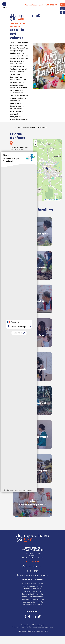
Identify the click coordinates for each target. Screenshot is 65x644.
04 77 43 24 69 (33, 562)
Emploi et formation (32, 589)
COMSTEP (45, 631)
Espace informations (33, 591)
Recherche (62, 5)
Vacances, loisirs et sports (32, 602)
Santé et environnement (32, 597)
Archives (26, 127)
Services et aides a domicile (32, 599)
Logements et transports (33, 594)
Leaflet (48, 200)
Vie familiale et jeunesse (33, 605)
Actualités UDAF (62, 12)
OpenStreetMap (57, 200)
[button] (47, 168)
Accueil (18, 127)
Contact (62, 9)
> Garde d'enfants (17, 136)
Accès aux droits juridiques (33, 583)
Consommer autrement (32, 586)
